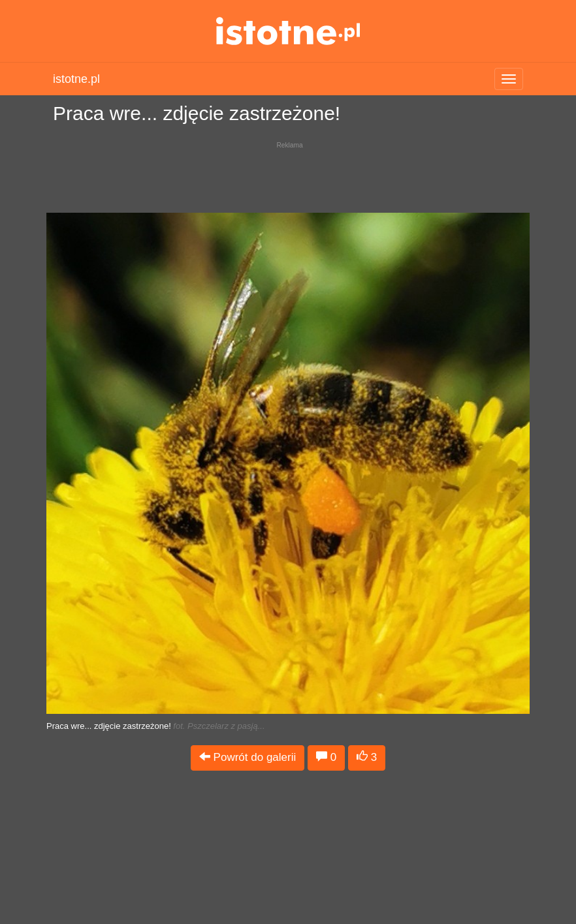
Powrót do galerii (248, 757)
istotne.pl (288, 31)
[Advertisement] (288, 174)
